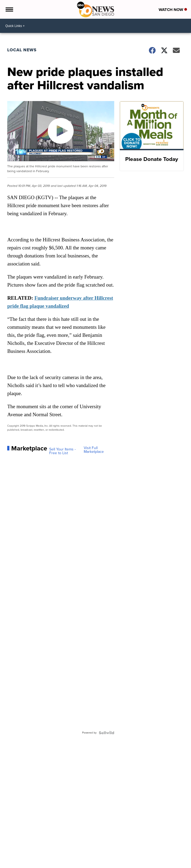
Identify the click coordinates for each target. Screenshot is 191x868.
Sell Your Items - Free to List (62, 451)
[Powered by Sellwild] (106, 733)
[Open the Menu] (9, 9)
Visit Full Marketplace (94, 450)
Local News (22, 50)
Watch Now (173, 10)
